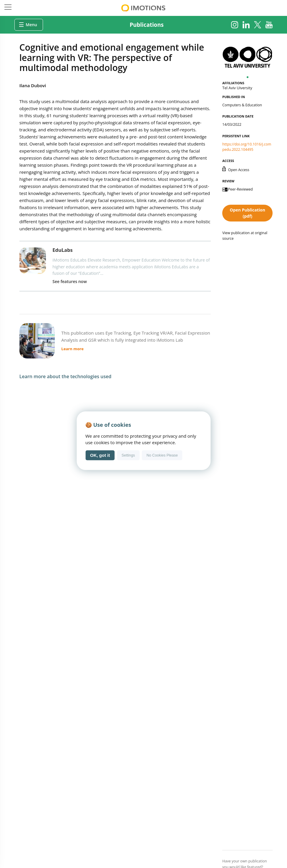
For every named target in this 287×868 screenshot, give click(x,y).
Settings (128, 455)
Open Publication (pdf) (248, 213)
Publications (147, 25)
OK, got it (100, 455)
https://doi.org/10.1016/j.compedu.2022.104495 (247, 147)
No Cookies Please (162, 455)
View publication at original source (245, 235)
